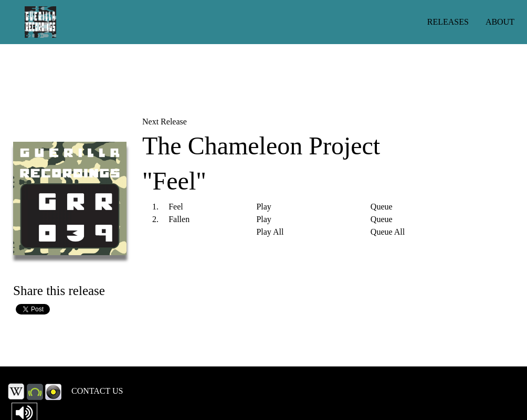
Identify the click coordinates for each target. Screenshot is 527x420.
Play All (270, 232)
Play (263, 207)
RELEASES (448, 22)
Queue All (388, 232)
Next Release (165, 122)
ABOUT (500, 22)
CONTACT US (97, 391)
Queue (382, 207)
